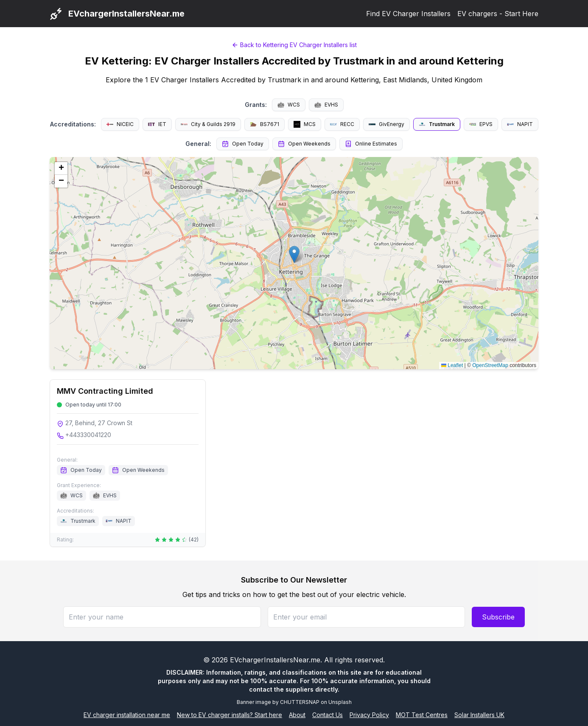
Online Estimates (371, 144)
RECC (342, 124)
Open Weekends (304, 144)
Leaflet (452, 365)
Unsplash (340, 702)
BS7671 (265, 124)
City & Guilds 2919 (208, 124)
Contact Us (328, 715)
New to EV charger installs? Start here (230, 715)
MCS (305, 124)
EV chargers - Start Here (498, 14)
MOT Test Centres (422, 715)
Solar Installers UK (479, 715)
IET (157, 124)
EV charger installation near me (127, 715)
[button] (294, 254)
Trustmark (437, 124)
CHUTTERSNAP (300, 702)
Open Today (243, 144)
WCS (289, 105)
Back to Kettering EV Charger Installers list (294, 45)
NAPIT (520, 124)
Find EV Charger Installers (408, 14)
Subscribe (498, 617)
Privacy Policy (369, 715)
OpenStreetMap (490, 365)
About (297, 715)
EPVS (481, 124)
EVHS (326, 105)
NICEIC (120, 124)
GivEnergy (386, 124)
